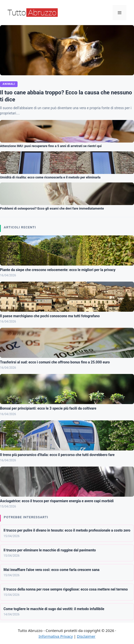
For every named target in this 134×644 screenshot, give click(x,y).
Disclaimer (86, 636)
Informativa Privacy (56, 636)
